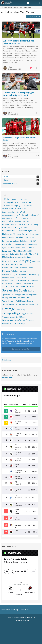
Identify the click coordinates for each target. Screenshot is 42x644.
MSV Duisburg (8, 257)
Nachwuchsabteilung (23, 257)
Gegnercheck (32, 231)
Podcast (6, 271)
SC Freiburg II (23, 280)
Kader (33, 241)
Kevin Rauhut (32, 244)
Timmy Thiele (25, 298)
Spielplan (31, 291)
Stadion (35, 294)
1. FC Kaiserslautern (11, 199)
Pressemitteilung (9, 275)
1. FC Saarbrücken (24, 202)
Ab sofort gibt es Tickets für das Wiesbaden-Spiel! (19, 42)
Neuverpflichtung (10, 261)
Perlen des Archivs (26, 268)
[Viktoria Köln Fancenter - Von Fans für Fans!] (8, 3)
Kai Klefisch (8, 244)
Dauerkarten (27, 218)
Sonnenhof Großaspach (11, 286)
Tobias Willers (8, 301)
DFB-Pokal (18, 221)
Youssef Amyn (20, 324)
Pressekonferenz (22, 271)
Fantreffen (11, 228)
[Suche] (28, 3)
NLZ (4, 264)
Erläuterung (7, 360)
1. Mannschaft (8, 206)
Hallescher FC (9, 234)
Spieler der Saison (27, 286)
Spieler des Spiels (15, 290)
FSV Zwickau (21, 231)
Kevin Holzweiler (20, 244)
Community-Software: (21, 617)
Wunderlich (8, 323)
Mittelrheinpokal (22, 254)
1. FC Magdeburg (9, 202)
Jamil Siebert (29, 237)
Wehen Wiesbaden (27, 320)
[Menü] (39, 3)
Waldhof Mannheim (11, 320)
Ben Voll (21, 212)
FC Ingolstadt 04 (22, 227)
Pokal (13, 271)
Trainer (5, 305)
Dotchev (25, 221)
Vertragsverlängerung (13, 313)
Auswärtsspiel (21, 209)
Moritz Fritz (34, 254)
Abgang (17, 205)
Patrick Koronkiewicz (15, 264)
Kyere (4, 248)
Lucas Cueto (7, 251)
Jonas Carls (19, 241)
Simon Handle (27, 283)
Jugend (27, 241)
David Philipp (8, 221)
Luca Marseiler (27, 248)
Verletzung (20, 309)
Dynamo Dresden (10, 224)
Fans (4, 227)
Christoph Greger (9, 218)
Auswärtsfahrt (8, 209)
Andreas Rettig (26, 206)
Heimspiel (35, 234)
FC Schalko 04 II (9, 231)
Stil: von (21, 621)
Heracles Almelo (8, 237)
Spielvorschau (8, 294)
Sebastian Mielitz (15, 283)
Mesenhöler (29, 251)
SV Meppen (7, 298)
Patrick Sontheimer (10, 268)
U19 (37, 305)
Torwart (17, 301)
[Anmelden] (33, 3)
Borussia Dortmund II (10, 215)
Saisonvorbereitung (10, 280)
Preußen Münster (22, 275)
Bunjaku (22, 215)
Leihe (18, 248)
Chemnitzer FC (32, 215)
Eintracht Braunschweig (28, 224)
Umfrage (9, 309)
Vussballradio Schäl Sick (14, 317)
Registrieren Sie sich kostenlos (19, 341)
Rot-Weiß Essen (8, 278)
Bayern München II (9, 212)
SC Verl (5, 283)
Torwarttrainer (27, 301)
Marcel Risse (18, 251)
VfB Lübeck (29, 314)
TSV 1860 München (26, 305)
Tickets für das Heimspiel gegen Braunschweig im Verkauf (19, 94)
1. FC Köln (23, 199)
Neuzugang (24, 261)
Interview (19, 237)
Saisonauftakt (20, 278)
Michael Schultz (8, 254)
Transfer (13, 304)
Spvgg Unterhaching (23, 294)
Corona (19, 218)
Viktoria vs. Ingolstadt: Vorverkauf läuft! (20, 139)
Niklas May (36, 261)
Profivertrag (34, 274)
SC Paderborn (33, 280)
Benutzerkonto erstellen (21, 349)
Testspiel (16, 298)
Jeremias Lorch (9, 241)
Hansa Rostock (23, 234)
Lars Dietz (11, 248)
